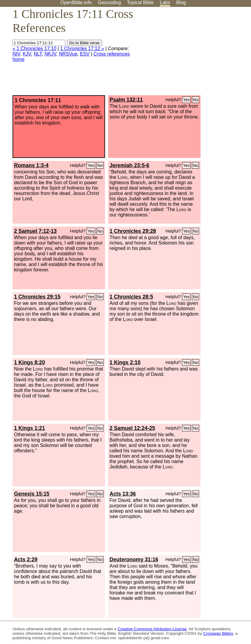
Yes (186, 100)
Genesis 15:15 (32, 494)
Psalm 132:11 (126, 100)
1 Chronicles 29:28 (133, 231)
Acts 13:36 (123, 494)
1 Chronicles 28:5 (131, 297)
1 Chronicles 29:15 (37, 297)
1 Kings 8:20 (30, 362)
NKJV (50, 54)
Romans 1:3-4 (31, 165)
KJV (27, 54)
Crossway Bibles (218, 633)
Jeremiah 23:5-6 (129, 165)
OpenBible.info (76, 3)
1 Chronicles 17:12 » (82, 49)
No (195, 100)
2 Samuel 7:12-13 (35, 231)
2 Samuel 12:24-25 (132, 428)
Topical (140, 3)
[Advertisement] (191, 53)
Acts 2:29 (26, 560)
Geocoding (109, 3)
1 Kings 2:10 (125, 362)
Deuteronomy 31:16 (134, 560)
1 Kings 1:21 (30, 428)
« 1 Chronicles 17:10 (34, 49)
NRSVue (68, 54)
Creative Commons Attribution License (152, 629)
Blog (181, 3)
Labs (165, 3)
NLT (38, 54)
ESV (85, 54)
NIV (16, 54)
